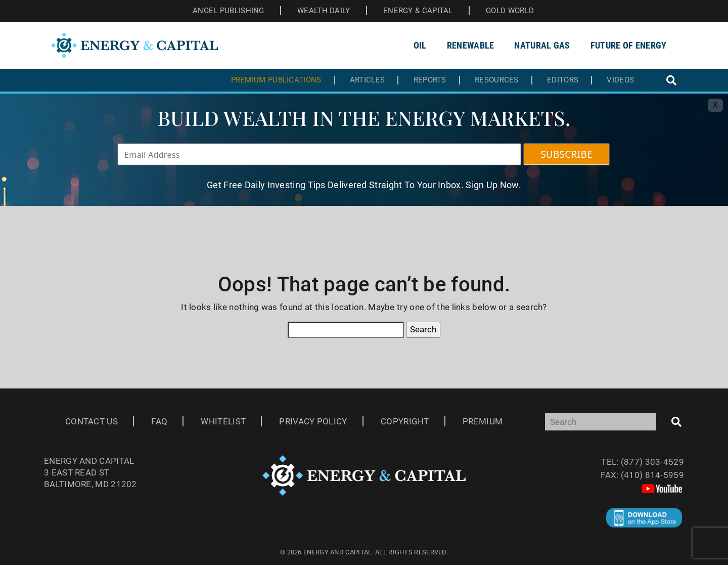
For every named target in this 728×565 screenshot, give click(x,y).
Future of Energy (629, 45)
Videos (620, 80)
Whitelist (223, 421)
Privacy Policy (313, 421)
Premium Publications (276, 80)
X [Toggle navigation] (715, 105)
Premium (483, 421)
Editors (563, 80)
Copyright (405, 421)
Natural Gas (542, 45)
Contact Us (92, 421)
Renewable (471, 45)
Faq (159, 421)
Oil (420, 45)
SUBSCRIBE (566, 154)
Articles (367, 80)
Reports (430, 80)
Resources (497, 80)
